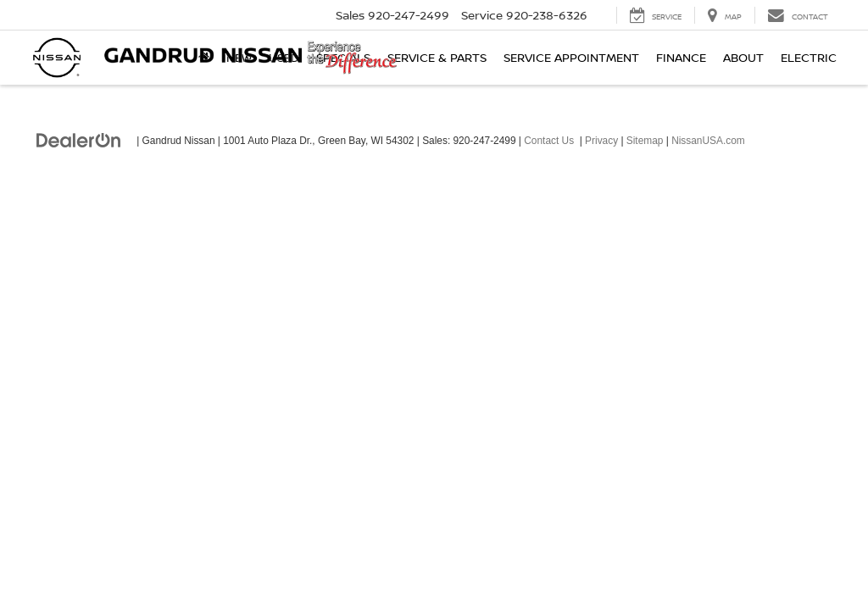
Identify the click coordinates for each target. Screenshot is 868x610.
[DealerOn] (79, 140)
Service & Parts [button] (437, 57)
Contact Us (549, 141)
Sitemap (645, 141)
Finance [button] (681, 57)
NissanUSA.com (708, 141)
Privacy (601, 141)
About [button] (743, 57)
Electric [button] (809, 57)
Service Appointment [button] (571, 57)
